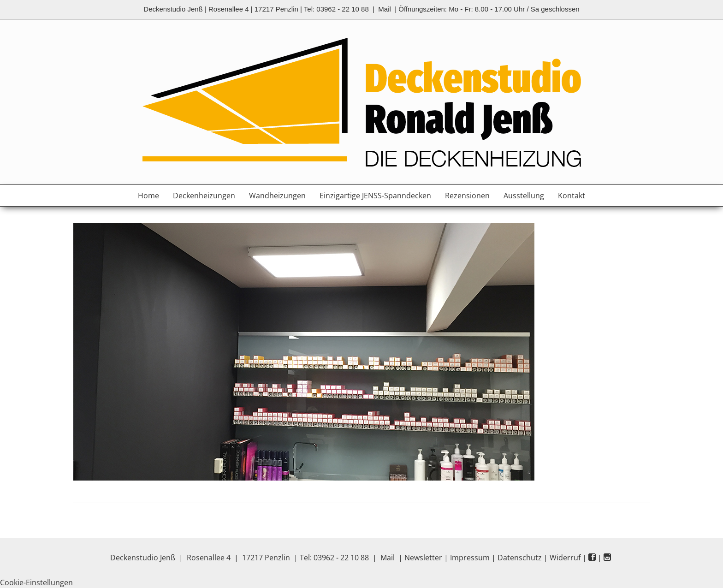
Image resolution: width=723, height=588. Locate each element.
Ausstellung (524, 196)
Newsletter (423, 558)
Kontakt (572, 196)
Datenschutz (520, 558)
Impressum (470, 558)
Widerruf (565, 558)
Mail (385, 9)
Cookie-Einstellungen (36, 582)
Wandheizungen (277, 196)
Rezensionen (467, 196)
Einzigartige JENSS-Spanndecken (375, 196)
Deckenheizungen (204, 196)
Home (148, 196)
